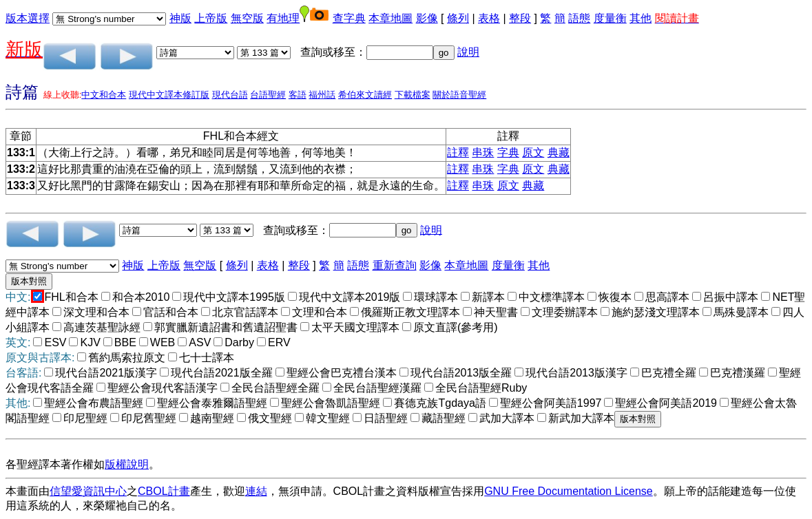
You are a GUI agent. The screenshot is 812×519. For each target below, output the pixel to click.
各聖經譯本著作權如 (55, 464)
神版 (180, 18)
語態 (579, 18)
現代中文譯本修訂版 (169, 95)
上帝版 (211, 18)
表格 (489, 18)
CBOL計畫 (164, 491)
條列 (458, 18)
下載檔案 (413, 95)
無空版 (247, 18)
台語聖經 (268, 95)
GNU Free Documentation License (569, 491)
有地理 (283, 18)
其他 (641, 18)
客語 (298, 95)
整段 (520, 18)
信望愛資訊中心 (88, 491)
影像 (427, 18)
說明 (468, 52)
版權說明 (127, 464)
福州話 (322, 95)
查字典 (349, 18)
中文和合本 (104, 95)
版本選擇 (28, 18)
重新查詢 (395, 265)
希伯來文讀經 (365, 95)
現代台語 (230, 95)
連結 (256, 491)
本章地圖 (391, 18)
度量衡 (610, 18)
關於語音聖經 (459, 95)
